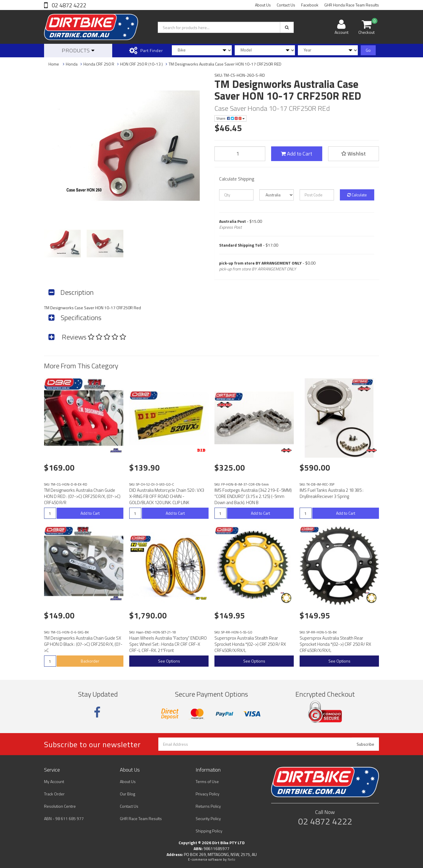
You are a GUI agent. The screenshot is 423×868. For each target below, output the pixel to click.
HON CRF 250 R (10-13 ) (141, 64)
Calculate (357, 195)
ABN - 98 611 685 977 (64, 818)
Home (54, 64)
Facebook (310, 5)
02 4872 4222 (68, 5)
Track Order (54, 794)
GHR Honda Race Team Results (352, 5)
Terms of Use (207, 781)
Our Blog (127, 794)
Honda (72, 64)
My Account (54, 781)
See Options (169, 661)
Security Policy (208, 818)
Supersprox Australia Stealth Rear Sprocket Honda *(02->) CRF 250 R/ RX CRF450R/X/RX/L (250, 644)
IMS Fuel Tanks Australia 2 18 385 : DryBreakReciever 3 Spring (331, 493)
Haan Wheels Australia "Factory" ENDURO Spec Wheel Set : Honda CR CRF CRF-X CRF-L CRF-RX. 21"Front (168, 644)
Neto (231, 859)
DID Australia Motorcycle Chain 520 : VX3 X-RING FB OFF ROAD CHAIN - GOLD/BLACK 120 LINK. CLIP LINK (167, 496)
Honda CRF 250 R (99, 64)
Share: (230, 118)
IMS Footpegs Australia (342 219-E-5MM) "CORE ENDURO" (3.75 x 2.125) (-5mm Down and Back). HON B (253, 496)
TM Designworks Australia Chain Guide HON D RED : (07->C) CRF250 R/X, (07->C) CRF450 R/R (82, 496)
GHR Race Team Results (141, 818)
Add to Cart (297, 154)
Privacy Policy (208, 794)
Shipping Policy (209, 831)
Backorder (90, 661)
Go (368, 50)
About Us (263, 5)
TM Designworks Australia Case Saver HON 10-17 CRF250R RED (225, 64)
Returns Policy (208, 806)
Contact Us (286, 5)
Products (78, 50)
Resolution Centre (60, 806)
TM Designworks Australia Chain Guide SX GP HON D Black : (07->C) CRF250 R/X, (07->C (83, 644)
